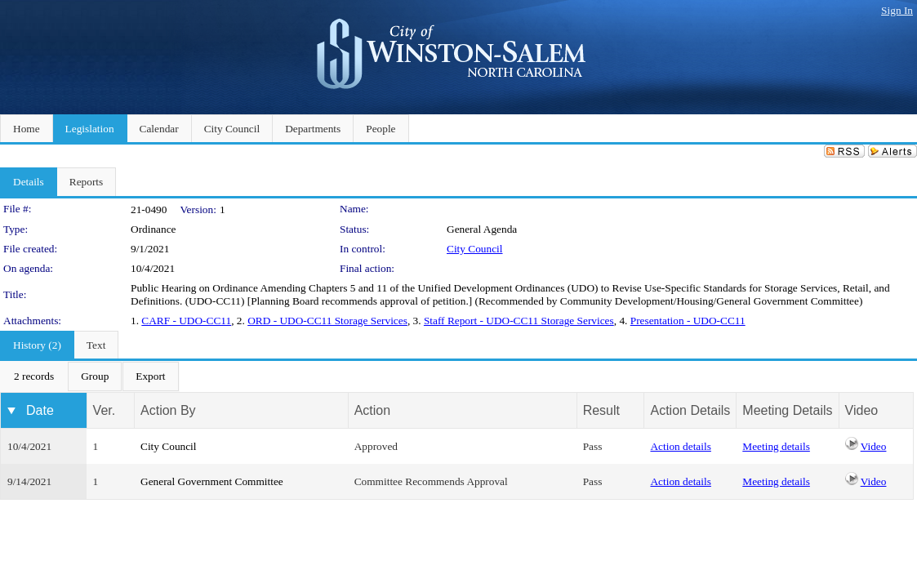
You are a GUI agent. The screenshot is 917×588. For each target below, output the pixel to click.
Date (40, 410)
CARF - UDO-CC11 (186, 321)
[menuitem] (34, 376)
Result (601, 410)
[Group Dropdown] (95, 376)
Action (372, 410)
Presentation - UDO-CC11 (688, 321)
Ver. (105, 410)
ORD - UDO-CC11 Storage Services (327, 321)
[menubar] (90, 376)
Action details (680, 446)
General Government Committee (212, 481)
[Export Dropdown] (150, 376)
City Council (475, 249)
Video (874, 446)
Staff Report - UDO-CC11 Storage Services (519, 321)
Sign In (897, 10)
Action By (168, 410)
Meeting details (776, 446)
